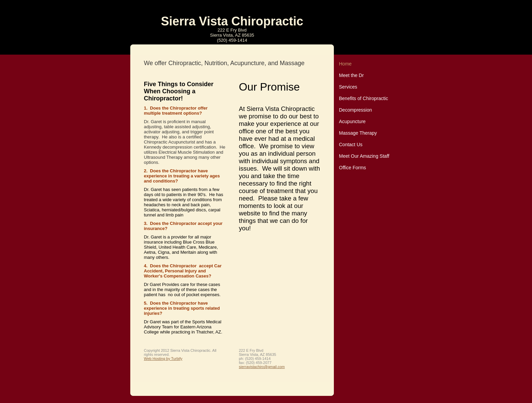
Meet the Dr (351, 75)
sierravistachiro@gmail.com (262, 367)
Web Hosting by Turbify (163, 359)
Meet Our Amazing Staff (364, 156)
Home (345, 64)
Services (348, 87)
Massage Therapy (358, 133)
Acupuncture (352, 121)
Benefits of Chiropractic (364, 98)
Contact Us (351, 145)
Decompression (355, 110)
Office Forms (353, 168)
